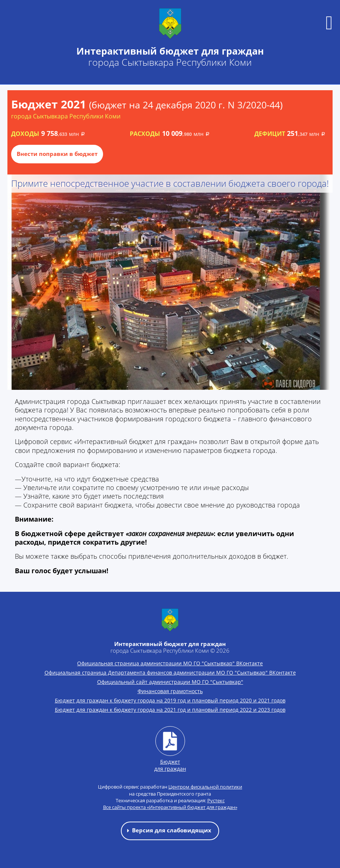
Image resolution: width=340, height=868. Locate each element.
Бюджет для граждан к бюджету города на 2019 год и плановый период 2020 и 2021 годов (170, 700)
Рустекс (216, 800)
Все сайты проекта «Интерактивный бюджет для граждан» (170, 807)
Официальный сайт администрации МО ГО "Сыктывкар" (170, 682)
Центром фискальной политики (205, 787)
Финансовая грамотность (170, 691)
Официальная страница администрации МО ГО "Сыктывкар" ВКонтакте (170, 663)
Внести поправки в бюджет (57, 154)
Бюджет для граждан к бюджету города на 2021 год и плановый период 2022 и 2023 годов (170, 710)
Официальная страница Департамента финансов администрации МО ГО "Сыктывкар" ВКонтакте (170, 673)
